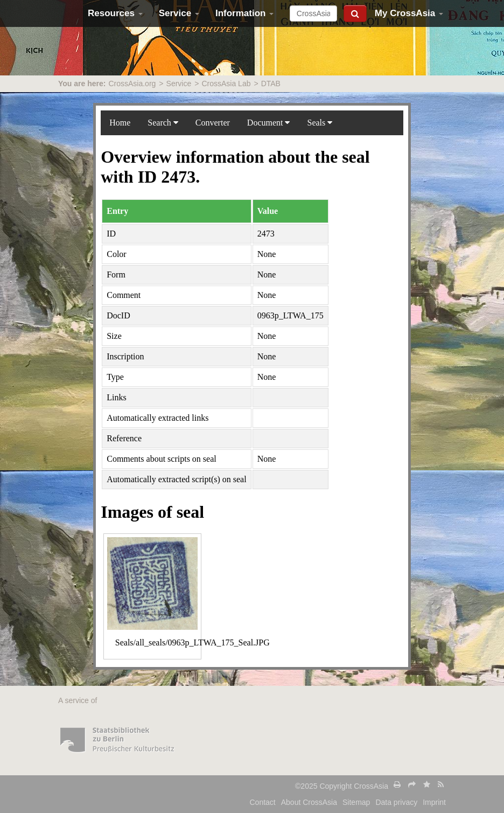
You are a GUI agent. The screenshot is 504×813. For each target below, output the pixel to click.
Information (244, 13)
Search (163, 123)
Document (269, 123)
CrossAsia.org (132, 84)
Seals (320, 123)
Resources (115, 13)
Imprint (434, 802)
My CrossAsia (409, 13)
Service (179, 13)
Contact (263, 802)
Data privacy (396, 802)
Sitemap (356, 802)
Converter (213, 123)
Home (120, 123)
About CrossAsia (309, 802)
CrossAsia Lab (226, 84)
